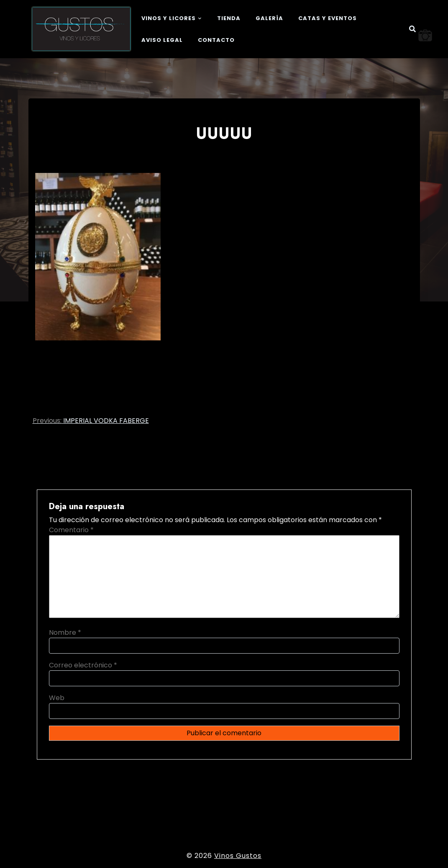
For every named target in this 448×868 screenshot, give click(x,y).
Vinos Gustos (238, 856)
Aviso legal (162, 40)
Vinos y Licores (169, 18)
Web (57, 698)
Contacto (216, 40)
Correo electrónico (83, 665)
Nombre (65, 632)
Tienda (229, 18)
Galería (269, 18)
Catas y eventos (328, 18)
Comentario (71, 530)
